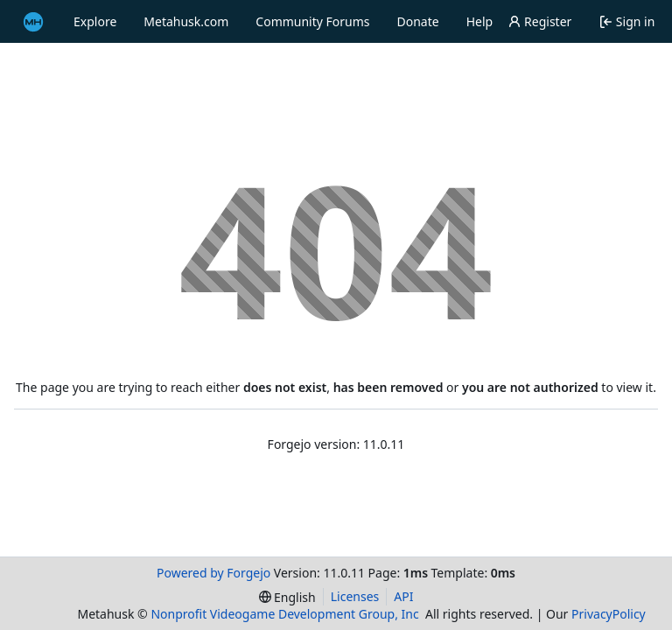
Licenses (355, 596)
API (403, 596)
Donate (418, 21)
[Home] (33, 22)
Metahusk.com (186, 21)
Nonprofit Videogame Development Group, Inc (284, 614)
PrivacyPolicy (609, 614)
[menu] (287, 597)
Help (480, 21)
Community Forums (312, 21)
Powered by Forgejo (213, 573)
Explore (95, 21)
